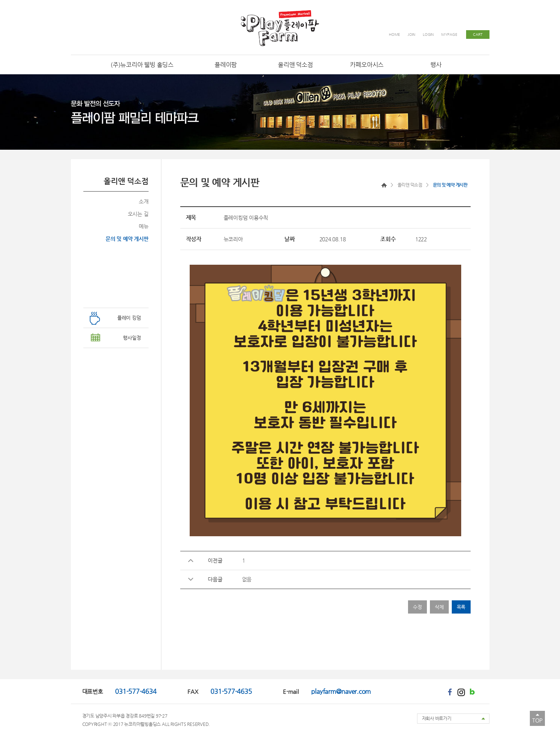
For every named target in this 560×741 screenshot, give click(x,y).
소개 (144, 201)
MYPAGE (449, 35)
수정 (417, 607)
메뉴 (144, 226)
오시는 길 (138, 214)
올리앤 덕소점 (410, 185)
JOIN (411, 35)
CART (477, 35)
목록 (461, 607)
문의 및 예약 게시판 (127, 239)
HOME (394, 35)
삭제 (439, 607)
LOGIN (428, 35)
